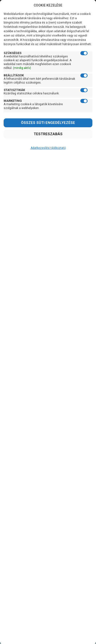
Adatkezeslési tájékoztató (48, 148)
